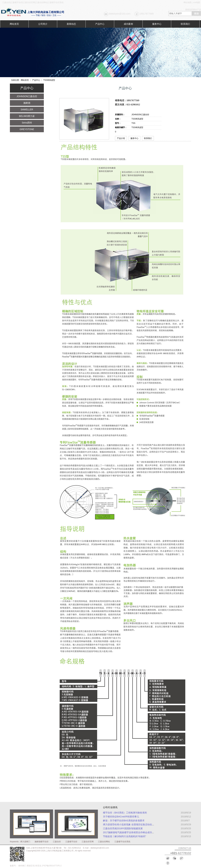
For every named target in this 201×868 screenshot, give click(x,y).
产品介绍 (121, 138)
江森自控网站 (104, 842)
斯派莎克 (31, 866)
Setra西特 (27, 123)
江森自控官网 (88, 842)
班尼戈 (38, 866)
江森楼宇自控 (71, 842)
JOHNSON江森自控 (27, 96)
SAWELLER (27, 109)
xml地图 (197, 2)
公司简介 (43, 24)
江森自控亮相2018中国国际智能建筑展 (123, 828)
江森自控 (57, 842)
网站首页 (14, 24)
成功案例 (128, 24)
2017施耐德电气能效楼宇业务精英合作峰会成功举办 (130, 832)
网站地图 (187, 2)
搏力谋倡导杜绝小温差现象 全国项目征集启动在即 (129, 824)
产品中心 (100, 24)
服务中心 (157, 24)
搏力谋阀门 (25, 842)
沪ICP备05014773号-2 (52, 866)
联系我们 (185, 24)
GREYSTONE (27, 129)
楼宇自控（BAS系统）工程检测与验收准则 (125, 813)
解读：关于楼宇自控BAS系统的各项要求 (124, 821)
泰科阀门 (22, 866)
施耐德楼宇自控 (42, 842)
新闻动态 (71, 24)
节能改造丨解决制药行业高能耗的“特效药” (124, 836)
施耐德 (27, 103)
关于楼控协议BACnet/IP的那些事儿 (121, 817)
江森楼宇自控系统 (122, 842)
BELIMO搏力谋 (27, 116)
